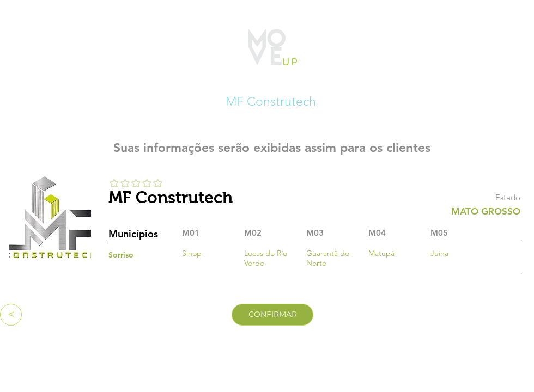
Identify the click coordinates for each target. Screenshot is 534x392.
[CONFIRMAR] (272, 315)
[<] (11, 315)
